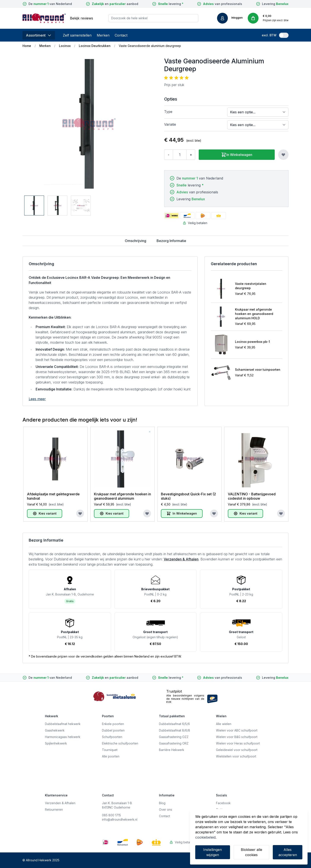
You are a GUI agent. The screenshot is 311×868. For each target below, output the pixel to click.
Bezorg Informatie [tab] (171, 241)
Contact (121, 35)
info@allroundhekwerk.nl (120, 819)
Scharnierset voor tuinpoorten (258, 370)
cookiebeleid (205, 837)
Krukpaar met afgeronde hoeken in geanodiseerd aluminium (122, 496)
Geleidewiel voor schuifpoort (237, 750)
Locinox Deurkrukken (95, 46)
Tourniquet (110, 750)
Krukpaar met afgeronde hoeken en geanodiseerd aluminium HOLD (254, 314)
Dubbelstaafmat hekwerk (63, 724)
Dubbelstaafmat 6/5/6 (174, 724)
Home (27, 46)
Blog (162, 803)
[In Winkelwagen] (182, 513)
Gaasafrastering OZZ (174, 737)
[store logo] (44, 18)
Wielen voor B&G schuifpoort (237, 737)
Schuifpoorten (112, 737)
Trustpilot (174, 691)
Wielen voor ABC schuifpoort (237, 730)
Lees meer (37, 399)
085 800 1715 (111, 815)
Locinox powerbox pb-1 (252, 342)
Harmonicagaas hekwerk (63, 737)
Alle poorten (111, 756)
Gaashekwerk (55, 730)
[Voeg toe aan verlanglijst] (283, 155)
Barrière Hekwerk (172, 750)
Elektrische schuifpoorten (120, 743)
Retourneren (54, 809)
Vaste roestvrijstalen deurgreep (251, 286)
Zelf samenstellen (77, 35)
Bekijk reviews (82, 18)
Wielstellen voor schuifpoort (236, 756)
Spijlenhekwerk (56, 743)
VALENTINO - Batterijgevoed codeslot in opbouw (252, 496)
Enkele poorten (113, 724)
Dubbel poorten (113, 730)
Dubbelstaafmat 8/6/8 (175, 730)
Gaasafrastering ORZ (174, 743)
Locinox (65, 46)
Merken (103, 35)
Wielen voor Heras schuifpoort (238, 743)
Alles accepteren (288, 852)
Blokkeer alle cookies (251, 852)
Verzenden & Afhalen (181, 559)
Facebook (223, 803)
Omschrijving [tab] (136, 241)
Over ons (166, 809)
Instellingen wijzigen (213, 852)
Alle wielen (224, 724)
